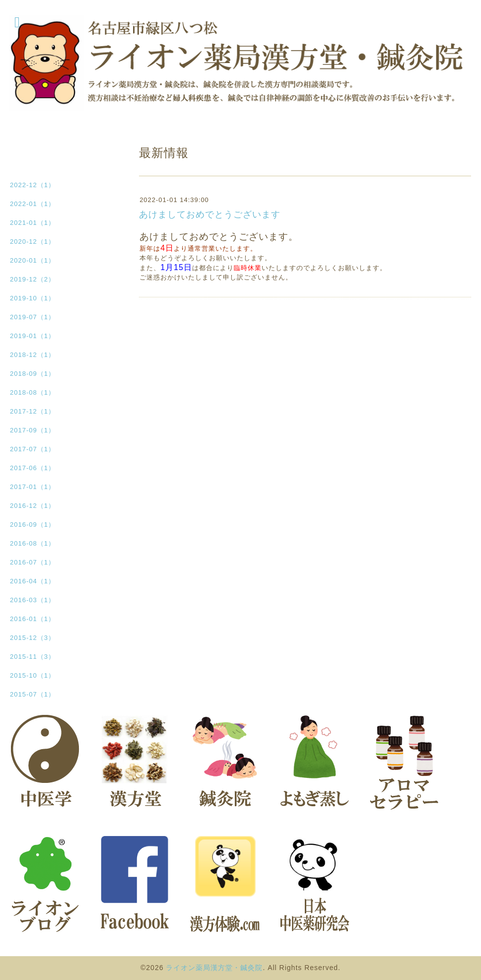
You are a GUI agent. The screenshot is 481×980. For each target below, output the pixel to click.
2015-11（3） (33, 657)
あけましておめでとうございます (210, 214)
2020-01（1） (33, 260)
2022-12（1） (33, 185)
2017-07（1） (33, 449)
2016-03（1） (33, 600)
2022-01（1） (33, 204)
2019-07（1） (33, 317)
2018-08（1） (33, 392)
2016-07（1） (33, 562)
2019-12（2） (33, 279)
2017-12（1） (33, 411)
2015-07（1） (33, 694)
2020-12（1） (33, 242)
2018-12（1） (33, 355)
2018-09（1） (33, 374)
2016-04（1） (33, 581)
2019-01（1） (33, 336)
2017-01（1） (33, 487)
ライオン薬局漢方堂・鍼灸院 (214, 968)
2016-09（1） (33, 525)
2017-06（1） (33, 468)
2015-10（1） (33, 675)
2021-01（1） (33, 223)
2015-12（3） (33, 638)
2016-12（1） (33, 506)
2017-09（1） (33, 430)
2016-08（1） (33, 543)
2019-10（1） (33, 298)
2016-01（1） (33, 619)
